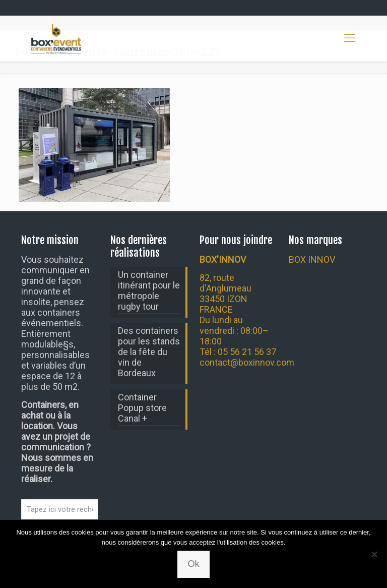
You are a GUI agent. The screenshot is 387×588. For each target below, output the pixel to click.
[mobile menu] (350, 38)
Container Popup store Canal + (142, 408)
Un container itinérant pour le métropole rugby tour (149, 290)
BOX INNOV (312, 259)
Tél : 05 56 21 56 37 (238, 352)
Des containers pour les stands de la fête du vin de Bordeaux (149, 352)
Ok (193, 564)
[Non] (374, 554)
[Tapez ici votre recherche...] (60, 509)
